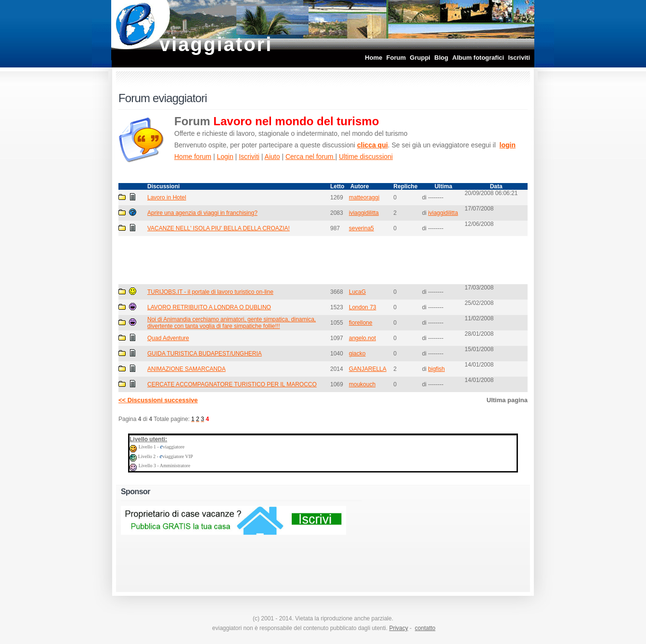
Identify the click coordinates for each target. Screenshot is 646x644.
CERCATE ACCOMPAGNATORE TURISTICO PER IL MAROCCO (232, 384)
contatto (425, 628)
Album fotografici (478, 58)
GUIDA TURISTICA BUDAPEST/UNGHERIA (205, 354)
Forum (396, 58)
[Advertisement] (323, 260)
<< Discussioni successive (158, 400)
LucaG (357, 292)
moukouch (362, 384)
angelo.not (362, 338)
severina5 (362, 228)
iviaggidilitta (364, 213)
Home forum (193, 157)
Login (225, 157)
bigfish (436, 369)
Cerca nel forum (310, 157)
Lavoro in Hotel (167, 197)
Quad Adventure (168, 338)
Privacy (398, 628)
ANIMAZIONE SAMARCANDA (187, 369)
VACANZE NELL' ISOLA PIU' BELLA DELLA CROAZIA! (219, 228)
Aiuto (272, 157)
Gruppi (420, 58)
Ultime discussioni (366, 157)
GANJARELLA (368, 369)
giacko (357, 354)
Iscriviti (519, 58)
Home (374, 58)
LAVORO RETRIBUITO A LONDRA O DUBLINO (209, 307)
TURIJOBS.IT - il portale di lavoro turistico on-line (210, 292)
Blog (441, 58)
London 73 (363, 307)
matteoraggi (364, 197)
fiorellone (361, 323)
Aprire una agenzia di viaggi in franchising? (202, 213)
